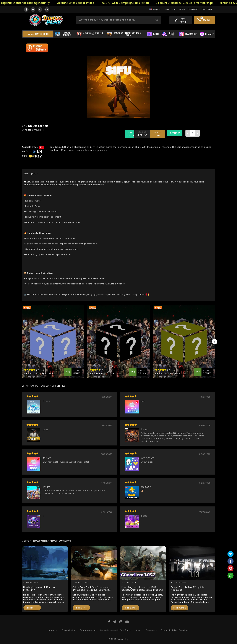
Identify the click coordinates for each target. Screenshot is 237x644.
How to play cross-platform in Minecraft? (39, 589)
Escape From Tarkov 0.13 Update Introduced (188, 589)
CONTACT (207, 9)
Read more (32, 608)
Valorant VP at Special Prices (81, 3)
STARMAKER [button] (188, 34)
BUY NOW (175, 133)
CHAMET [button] (207, 34)
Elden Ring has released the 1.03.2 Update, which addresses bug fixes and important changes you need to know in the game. (143, 589)
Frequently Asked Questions (175, 630)
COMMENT (193, 9)
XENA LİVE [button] (168, 34)
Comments (151, 630)
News (138, 630)
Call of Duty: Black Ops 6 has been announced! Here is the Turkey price (92, 589)
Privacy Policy (68, 630)
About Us (53, 630)
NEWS (182, 9)
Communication (88, 630)
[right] (215, 342)
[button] (205, 20)
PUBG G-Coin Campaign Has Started (130, 3)
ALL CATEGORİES (38, 34)
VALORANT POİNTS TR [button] (90, 34)
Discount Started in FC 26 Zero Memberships (190, 3)
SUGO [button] (153, 34)
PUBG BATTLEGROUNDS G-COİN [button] (125, 34)
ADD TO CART (158, 133)
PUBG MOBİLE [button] (63, 34)
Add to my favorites (33, 130)
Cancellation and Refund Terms (116, 630)
